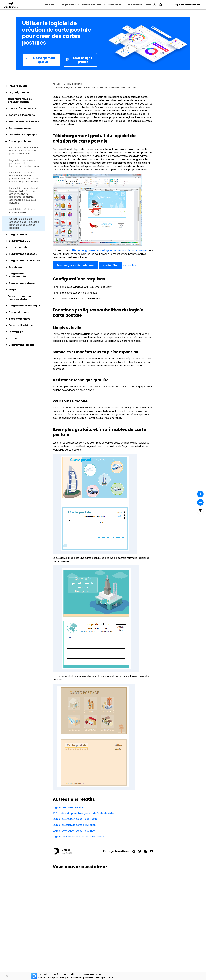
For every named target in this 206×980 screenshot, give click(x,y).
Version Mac (110, 265)
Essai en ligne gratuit (79, 60)
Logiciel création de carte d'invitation (74, 825)
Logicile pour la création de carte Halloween (78, 836)
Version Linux (130, 265)
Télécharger (135, 5)
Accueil (56, 84)
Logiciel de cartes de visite (68, 807)
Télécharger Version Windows (75, 265)
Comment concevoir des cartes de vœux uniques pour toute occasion (24, 151)
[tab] (24, 86)
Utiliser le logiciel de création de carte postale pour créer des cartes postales (24, 223)
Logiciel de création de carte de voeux (22, 211)
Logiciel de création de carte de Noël (74, 831)
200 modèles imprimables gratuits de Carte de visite (83, 813)
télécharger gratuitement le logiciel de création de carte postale (109, 250)
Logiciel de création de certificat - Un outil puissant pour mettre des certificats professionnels (24, 177)
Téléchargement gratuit (40, 60)
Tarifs (148, 5)
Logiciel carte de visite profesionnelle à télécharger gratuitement (25, 163)
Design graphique (73, 84)
